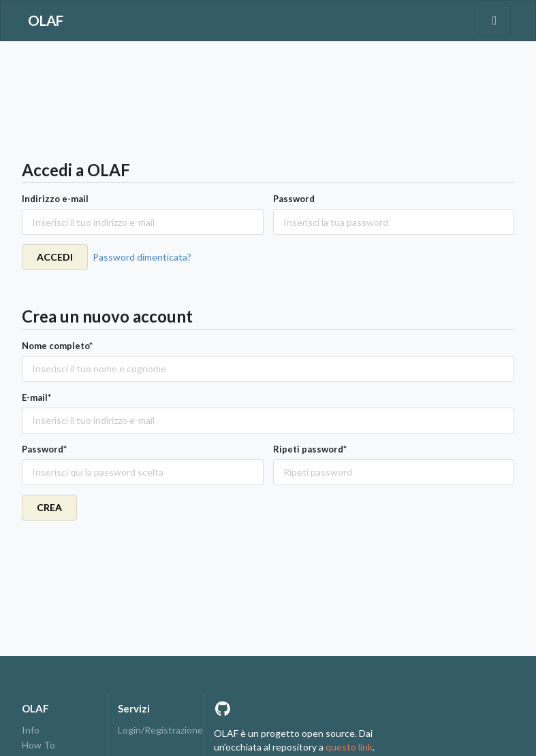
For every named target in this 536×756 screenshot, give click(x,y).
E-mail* (36, 397)
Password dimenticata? (142, 257)
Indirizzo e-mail (55, 199)
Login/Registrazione (156, 730)
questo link (349, 747)
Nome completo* (57, 346)
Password (294, 199)
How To (38, 745)
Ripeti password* (310, 449)
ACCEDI (55, 257)
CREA (49, 507)
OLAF (46, 20)
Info (31, 730)
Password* (44, 449)
